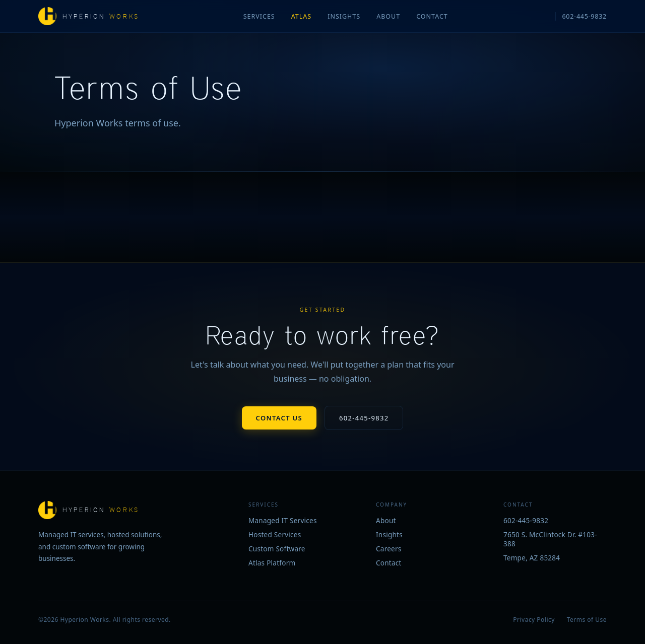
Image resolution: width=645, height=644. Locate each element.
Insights (344, 16)
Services (259, 16)
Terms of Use (587, 620)
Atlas (301, 16)
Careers (389, 549)
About (388, 16)
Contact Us (279, 418)
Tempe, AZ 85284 (532, 558)
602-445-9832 (584, 16)
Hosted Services (275, 535)
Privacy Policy (534, 620)
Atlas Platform (272, 563)
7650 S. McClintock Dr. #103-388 (550, 539)
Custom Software (277, 549)
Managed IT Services (283, 521)
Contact (432, 16)
